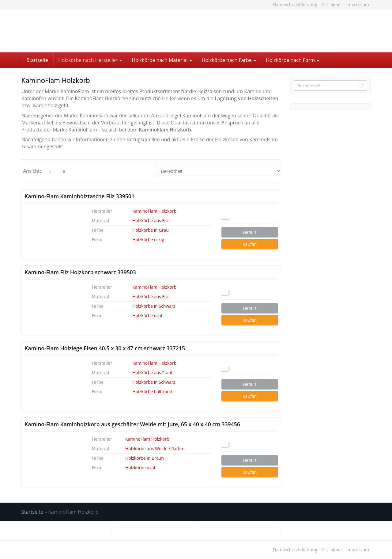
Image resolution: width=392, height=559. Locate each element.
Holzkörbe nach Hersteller (90, 60)
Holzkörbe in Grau (150, 230)
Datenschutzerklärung (295, 4)
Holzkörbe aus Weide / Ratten (155, 449)
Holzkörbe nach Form (292, 60)
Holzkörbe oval (147, 316)
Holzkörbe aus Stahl (152, 373)
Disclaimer (332, 4)
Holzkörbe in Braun (145, 458)
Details (250, 232)
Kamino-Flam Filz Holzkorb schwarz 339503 (80, 272)
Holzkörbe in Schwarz (154, 306)
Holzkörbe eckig (148, 240)
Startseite (38, 60)
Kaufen (250, 244)
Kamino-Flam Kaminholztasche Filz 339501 (79, 196)
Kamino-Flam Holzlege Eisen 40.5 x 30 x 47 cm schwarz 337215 (105, 348)
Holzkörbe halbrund (152, 392)
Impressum (358, 4)
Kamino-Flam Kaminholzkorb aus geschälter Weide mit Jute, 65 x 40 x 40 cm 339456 (132, 424)
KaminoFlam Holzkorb (154, 211)
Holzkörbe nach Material (162, 60)
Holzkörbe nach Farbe (229, 60)
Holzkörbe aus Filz (150, 221)
